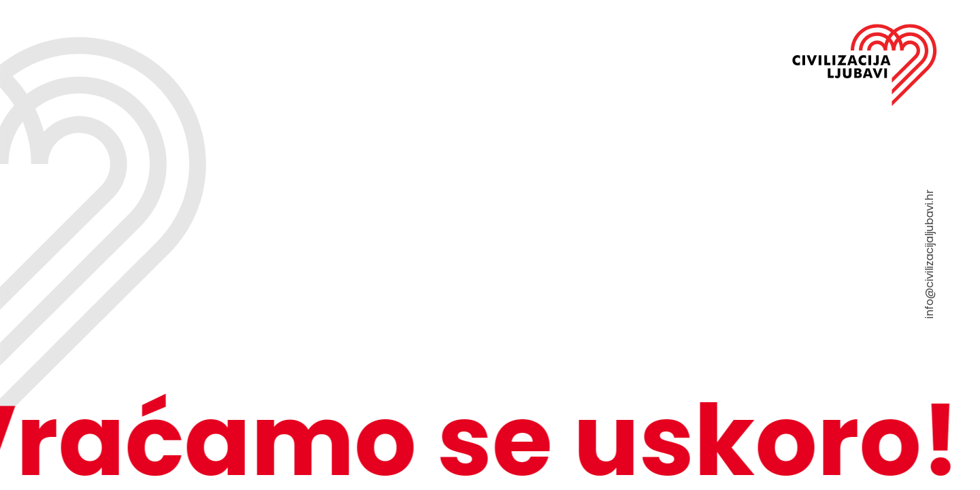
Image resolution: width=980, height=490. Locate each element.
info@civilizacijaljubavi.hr (929, 254)
